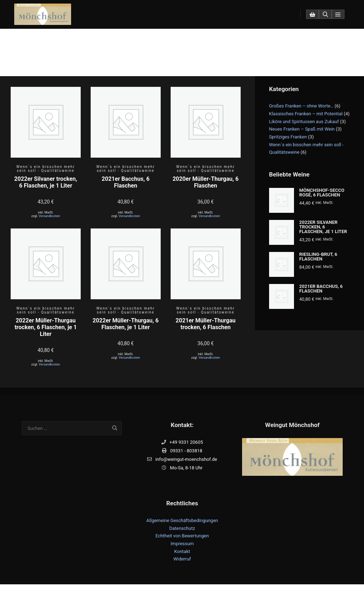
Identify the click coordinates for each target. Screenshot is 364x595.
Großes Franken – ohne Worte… (301, 106)
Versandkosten (49, 216)
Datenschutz (182, 528)
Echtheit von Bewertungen (182, 536)
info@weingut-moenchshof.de (182, 459)
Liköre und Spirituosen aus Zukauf (304, 122)
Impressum (182, 544)
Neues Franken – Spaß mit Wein (302, 129)
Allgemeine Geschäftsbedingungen (182, 520)
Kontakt (182, 551)
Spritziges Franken (288, 137)
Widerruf (182, 559)
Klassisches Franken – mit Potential (306, 114)
